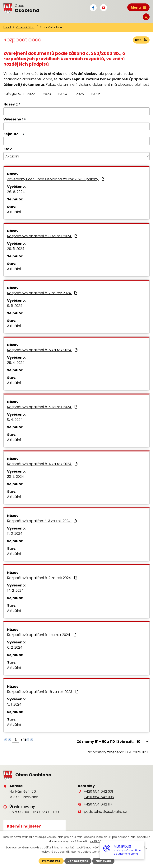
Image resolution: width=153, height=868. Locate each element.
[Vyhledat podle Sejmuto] (76, 141)
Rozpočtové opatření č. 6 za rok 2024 (43, 350)
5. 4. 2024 (15, 420)
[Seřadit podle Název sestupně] (20, 105)
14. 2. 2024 (15, 590)
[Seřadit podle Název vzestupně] (20, 103)
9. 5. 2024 (15, 306)
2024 (63, 94)
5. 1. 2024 (14, 704)
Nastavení (103, 861)
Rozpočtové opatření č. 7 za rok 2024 (43, 293)
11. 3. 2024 (15, 533)
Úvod (7, 27)
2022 (31, 94)
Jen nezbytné (78, 861)
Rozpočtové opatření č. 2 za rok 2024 (43, 578)
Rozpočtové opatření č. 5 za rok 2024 (43, 407)
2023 (47, 94)
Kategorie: (12, 93)
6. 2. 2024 (15, 647)
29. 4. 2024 (16, 363)
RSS (141, 40)
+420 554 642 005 (99, 797)
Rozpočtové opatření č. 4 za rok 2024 (43, 464)
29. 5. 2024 (16, 249)
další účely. (98, 841)
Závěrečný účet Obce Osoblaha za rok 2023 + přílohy (56, 179)
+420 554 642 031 (98, 791)
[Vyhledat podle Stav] (76, 156)
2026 (96, 94)
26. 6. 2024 (16, 192)
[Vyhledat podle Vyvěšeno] (76, 126)
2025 (80, 94)
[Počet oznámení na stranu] (142, 742)
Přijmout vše (51, 861)
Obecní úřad (25, 27)
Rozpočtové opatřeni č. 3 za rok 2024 (42, 521)
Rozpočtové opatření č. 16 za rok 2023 (43, 692)
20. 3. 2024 (16, 476)
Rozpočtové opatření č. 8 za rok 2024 (43, 236)
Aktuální (14, 212)
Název (11, 104)
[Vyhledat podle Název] (76, 111)
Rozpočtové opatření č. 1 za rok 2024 (42, 635)
